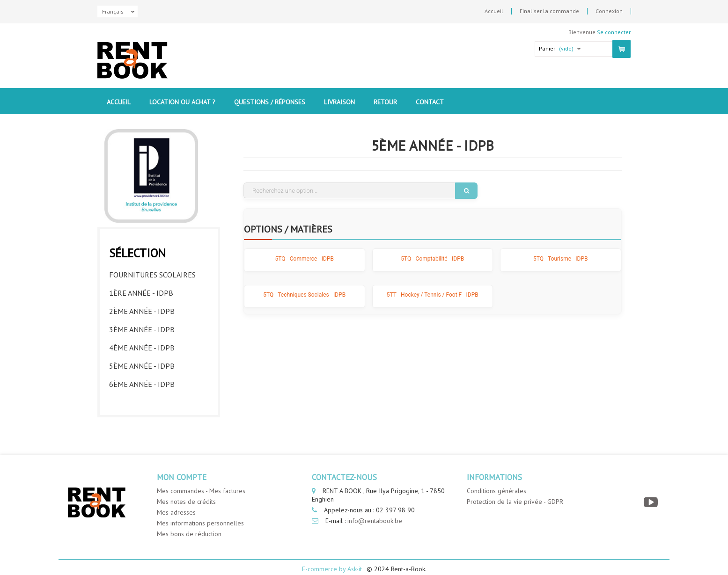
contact (430, 102)
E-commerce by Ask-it (332, 557)
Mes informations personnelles (200, 511)
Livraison (339, 102)
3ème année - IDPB (142, 327)
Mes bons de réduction (189, 522)
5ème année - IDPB (142, 364)
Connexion (609, 11)
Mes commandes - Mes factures (201, 479)
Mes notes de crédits (186, 490)
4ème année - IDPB (142, 345)
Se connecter (614, 32)
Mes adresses (176, 501)
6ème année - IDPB (142, 382)
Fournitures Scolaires (152, 272)
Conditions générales (496, 479)
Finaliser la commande (549, 11)
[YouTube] (652, 491)
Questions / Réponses (270, 102)
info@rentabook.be (375, 509)
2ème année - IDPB (142, 309)
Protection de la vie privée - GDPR (515, 490)
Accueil (494, 11)
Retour (385, 102)
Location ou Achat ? (182, 102)
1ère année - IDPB (141, 291)
